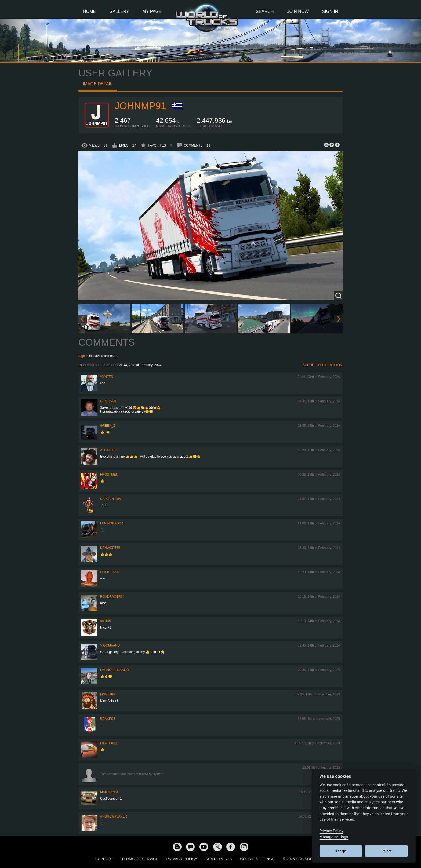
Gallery (119, 11)
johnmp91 (140, 106)
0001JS (106, 621)
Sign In (330, 11)
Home (89, 11)
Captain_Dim (111, 499)
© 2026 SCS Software (304, 859)
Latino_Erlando (115, 670)
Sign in (83, 356)
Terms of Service (140, 859)
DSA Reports (219, 859)
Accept (341, 851)
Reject (386, 851)
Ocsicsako (110, 572)
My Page (152, 11)
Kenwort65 (110, 548)
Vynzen (107, 377)
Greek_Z (108, 426)
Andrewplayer (114, 816)
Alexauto (109, 450)
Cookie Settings (257, 859)
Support (104, 859)
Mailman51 (109, 792)
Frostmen (109, 475)
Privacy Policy (182, 859)
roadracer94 (112, 597)
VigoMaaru (110, 645)
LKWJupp (108, 694)
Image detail (98, 84)
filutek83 (109, 743)
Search (265, 11)
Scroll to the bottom (323, 365)
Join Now (298, 11)
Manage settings (334, 837)
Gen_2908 (108, 401)
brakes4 (108, 719)
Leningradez (112, 523)
